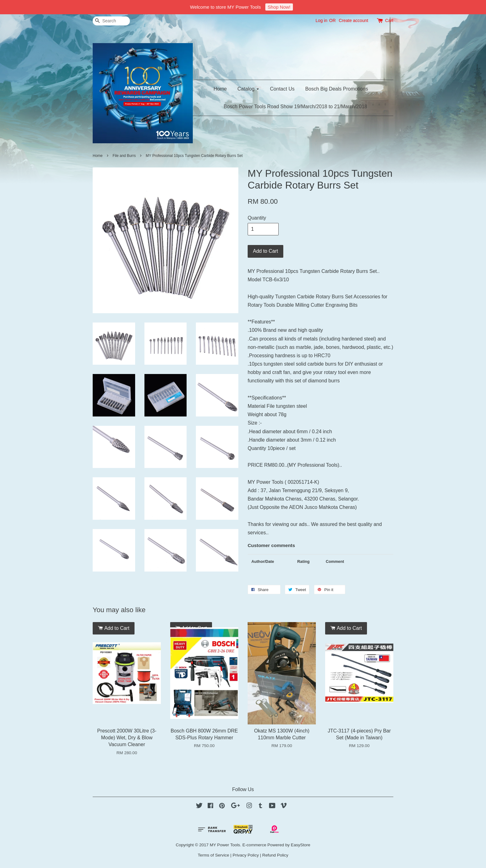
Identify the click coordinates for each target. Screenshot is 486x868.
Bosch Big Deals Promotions (337, 89)
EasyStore (300, 845)
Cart (389, 20)
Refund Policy (275, 855)
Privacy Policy (246, 855)
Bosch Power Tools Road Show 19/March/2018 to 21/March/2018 (296, 107)
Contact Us (282, 89)
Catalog (248, 89)
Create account (353, 20)
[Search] (111, 21)
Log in (321, 20)
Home (220, 89)
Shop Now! (279, 7)
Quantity (257, 218)
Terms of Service (213, 855)
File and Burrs (124, 156)
